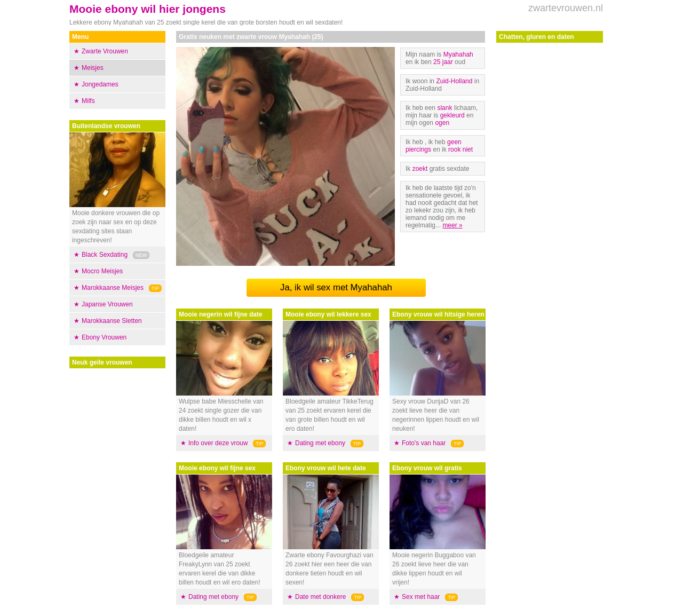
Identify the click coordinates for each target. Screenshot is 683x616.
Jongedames (100, 84)
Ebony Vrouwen (104, 337)
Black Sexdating (105, 255)
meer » (452, 225)
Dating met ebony (213, 597)
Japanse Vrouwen (107, 304)
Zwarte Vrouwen (105, 51)
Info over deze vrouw (218, 443)
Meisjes (93, 68)
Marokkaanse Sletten (112, 321)
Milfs (88, 101)
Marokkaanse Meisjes (113, 288)
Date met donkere (320, 597)
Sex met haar (421, 597)
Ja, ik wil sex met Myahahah (336, 287)
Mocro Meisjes (102, 271)
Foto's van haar (424, 443)
